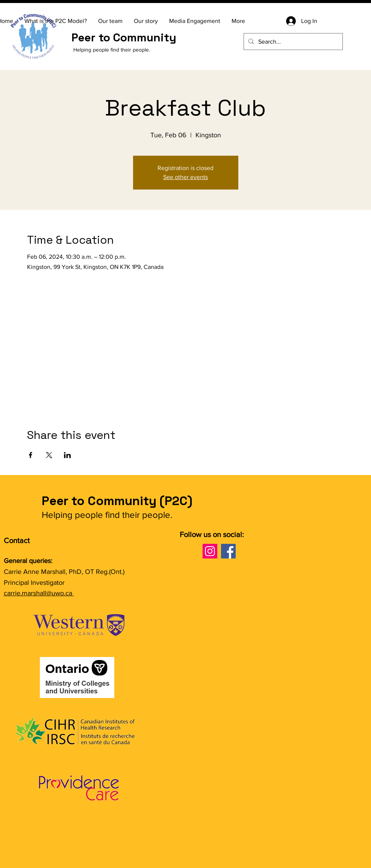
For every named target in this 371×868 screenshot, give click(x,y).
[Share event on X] (49, 455)
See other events (185, 177)
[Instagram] (210, 551)
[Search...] (292, 42)
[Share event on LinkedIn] (67, 455)
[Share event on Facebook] (31, 455)
